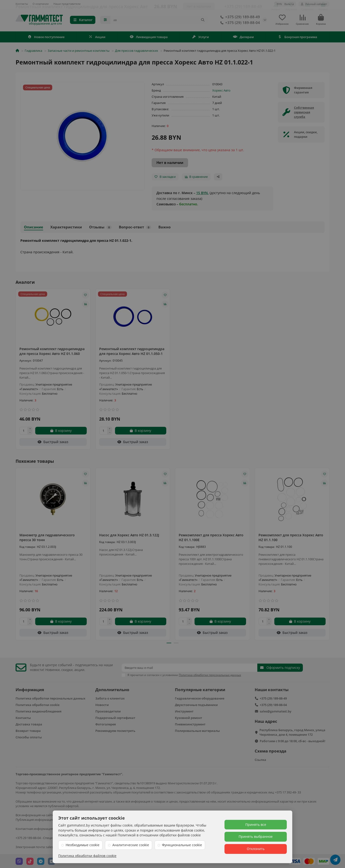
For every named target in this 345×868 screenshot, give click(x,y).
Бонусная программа (298, 38)
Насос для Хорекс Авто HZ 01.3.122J (129, 536)
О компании (41, 4)
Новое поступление (46, 38)
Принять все (256, 825)
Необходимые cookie (83, 845)
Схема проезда (270, 750)
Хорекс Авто (221, 92)
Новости (102, 704)
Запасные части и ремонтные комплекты (79, 52)
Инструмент (184, 711)
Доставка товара (29, 724)
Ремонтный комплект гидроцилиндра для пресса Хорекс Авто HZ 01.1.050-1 (132, 353)
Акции (97, 38)
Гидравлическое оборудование (200, 698)
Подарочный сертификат (115, 717)
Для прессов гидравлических (137, 52)
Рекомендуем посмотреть (115, 730)
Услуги (201, 38)
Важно (164, 229)
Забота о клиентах (110, 698)
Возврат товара (28, 730)
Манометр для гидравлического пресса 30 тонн (47, 539)
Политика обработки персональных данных (50, 698)
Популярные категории (200, 689)
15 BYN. (202, 194)
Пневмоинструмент (190, 724)
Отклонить (256, 849)
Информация (30, 689)
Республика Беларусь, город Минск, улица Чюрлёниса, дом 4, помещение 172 (292, 732)
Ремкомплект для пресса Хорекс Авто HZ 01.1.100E (211, 539)
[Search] (159, 21)
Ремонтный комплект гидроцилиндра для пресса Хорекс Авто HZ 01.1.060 (52, 353)
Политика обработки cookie (37, 704)
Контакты (22, 4)
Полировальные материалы (197, 730)
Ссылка (260, 759)
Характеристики (66, 229)
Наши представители (67, 4)
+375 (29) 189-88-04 (239, 23)
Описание (34, 229)
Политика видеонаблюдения (38, 711)
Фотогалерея (106, 724)
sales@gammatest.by (276, 711)
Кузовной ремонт (189, 717)
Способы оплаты (29, 737)
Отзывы (100, 229)
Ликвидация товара (149, 38)
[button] (169, 645)
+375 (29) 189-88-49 (239, 18)
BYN (285, 4)
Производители (108, 711)
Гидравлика (33, 52)
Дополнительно (112, 689)
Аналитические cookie (131, 845)
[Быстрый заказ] (53, 443)
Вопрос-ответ (135, 229)
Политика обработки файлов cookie (87, 856)
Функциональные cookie (182, 845)
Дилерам (243, 38)
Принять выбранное (256, 836)
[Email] (190, 667)
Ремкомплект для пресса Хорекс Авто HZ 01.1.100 (291, 539)
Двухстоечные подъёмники (196, 704)
